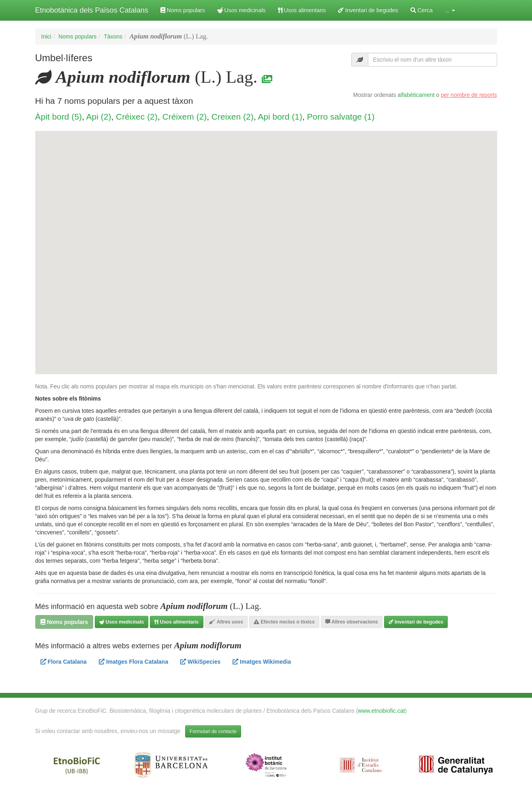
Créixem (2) (184, 117)
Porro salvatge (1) (341, 117)
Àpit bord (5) (59, 117)
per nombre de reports (469, 95)
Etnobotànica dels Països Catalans (92, 10)
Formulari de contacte (213, 731)
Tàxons (113, 36)
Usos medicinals (241, 10)
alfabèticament (416, 95)
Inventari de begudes (368, 10)
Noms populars (183, 10)
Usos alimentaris (302, 10)
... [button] (450, 10)
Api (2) (99, 117)
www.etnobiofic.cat (381, 711)
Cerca (422, 10)
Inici (46, 36)
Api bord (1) (280, 117)
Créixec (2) (137, 117)
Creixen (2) (233, 117)
